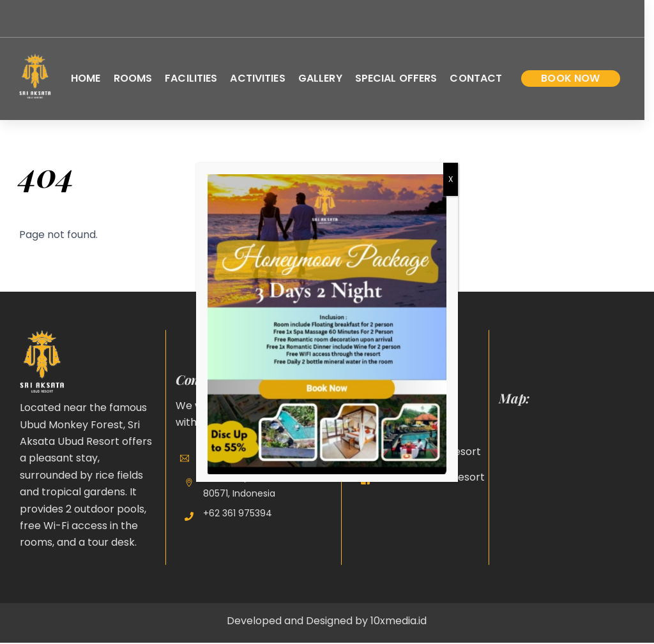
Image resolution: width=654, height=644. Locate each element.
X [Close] (451, 179)
